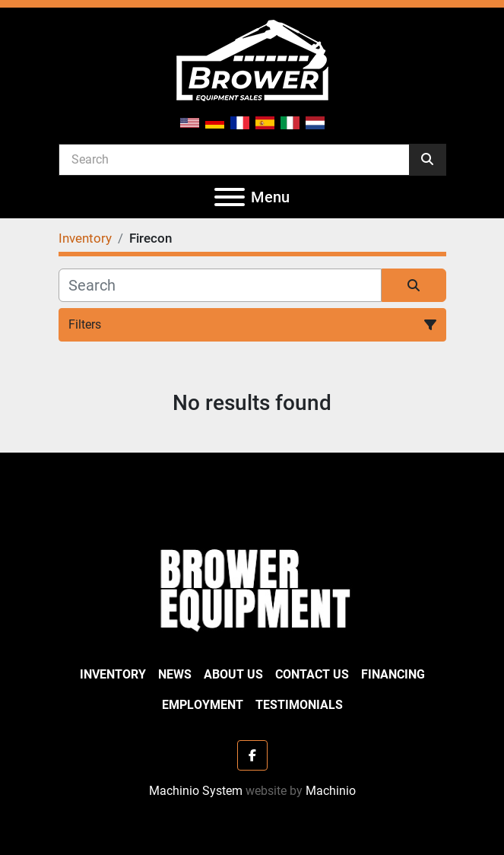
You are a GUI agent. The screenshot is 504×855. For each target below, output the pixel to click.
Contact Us (312, 674)
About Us (233, 674)
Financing (393, 674)
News (175, 674)
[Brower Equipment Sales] (252, 587)
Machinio (331, 791)
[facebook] (252, 755)
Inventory (113, 674)
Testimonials (299, 705)
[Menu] (230, 197)
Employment (203, 705)
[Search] (234, 159)
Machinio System (196, 791)
